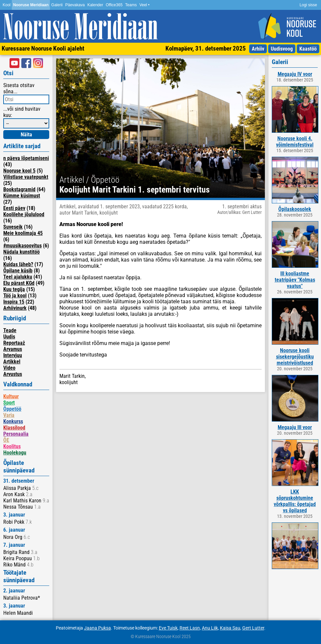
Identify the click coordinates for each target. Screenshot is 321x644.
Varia (9, 415)
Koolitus (12, 446)
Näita (26, 135)
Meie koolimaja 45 (23, 233)
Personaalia (16, 434)
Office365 (114, 5)
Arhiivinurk (15, 308)
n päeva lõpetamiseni (26, 158)
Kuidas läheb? (18, 264)
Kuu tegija (14, 289)
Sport (9, 403)
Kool (7, 5)
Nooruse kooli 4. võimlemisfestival (295, 142)
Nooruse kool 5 (19, 171)
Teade (10, 330)
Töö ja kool (15, 296)
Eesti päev (14, 208)
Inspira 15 (14, 302)
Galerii (57, 5)
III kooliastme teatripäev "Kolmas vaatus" (295, 280)
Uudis (9, 337)
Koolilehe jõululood (24, 214)
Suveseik (13, 227)
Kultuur (11, 396)
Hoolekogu (15, 453)
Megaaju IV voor (295, 74)
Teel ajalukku (18, 277)
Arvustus (13, 374)
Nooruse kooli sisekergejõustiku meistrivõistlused (295, 357)
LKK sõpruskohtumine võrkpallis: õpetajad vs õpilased (295, 501)
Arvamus (13, 349)
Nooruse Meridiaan (31, 5)
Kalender (95, 5)
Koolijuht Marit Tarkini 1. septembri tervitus (135, 190)
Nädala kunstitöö (21, 252)
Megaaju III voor (295, 427)
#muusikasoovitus (22, 246)
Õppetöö (12, 409)
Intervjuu (13, 355)
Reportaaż (14, 343)
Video (9, 368)
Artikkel (12, 362)
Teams (131, 5)
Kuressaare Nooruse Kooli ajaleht (43, 48)
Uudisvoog (282, 49)
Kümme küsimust (22, 196)
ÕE (6, 440)
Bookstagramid (19, 189)
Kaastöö (308, 49)
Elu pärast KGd (19, 283)
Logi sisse (308, 5)
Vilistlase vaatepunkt (26, 177)
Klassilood (14, 428)
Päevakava (75, 5)
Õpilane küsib (18, 271)
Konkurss (13, 421)
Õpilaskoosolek (295, 209)
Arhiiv (258, 49)
